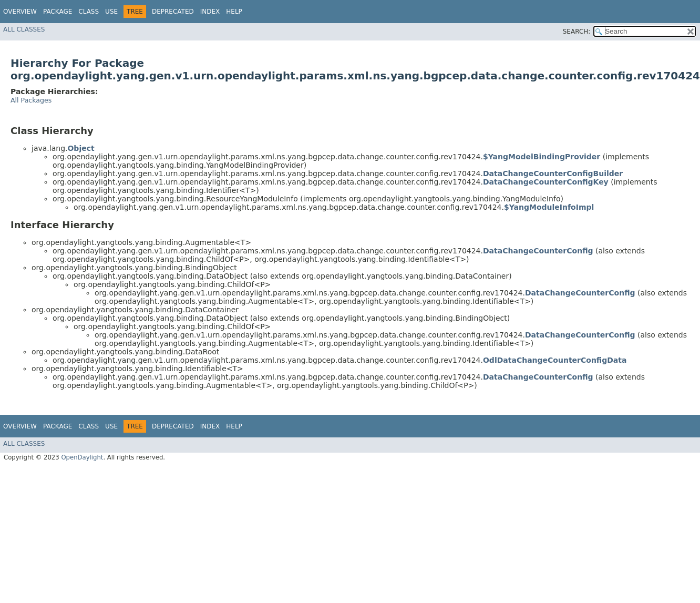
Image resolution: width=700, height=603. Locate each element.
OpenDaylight (82, 457)
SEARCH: (577, 32)
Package (58, 12)
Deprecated (173, 12)
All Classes (24, 29)
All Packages (31, 100)
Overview (20, 12)
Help (234, 12)
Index (210, 12)
